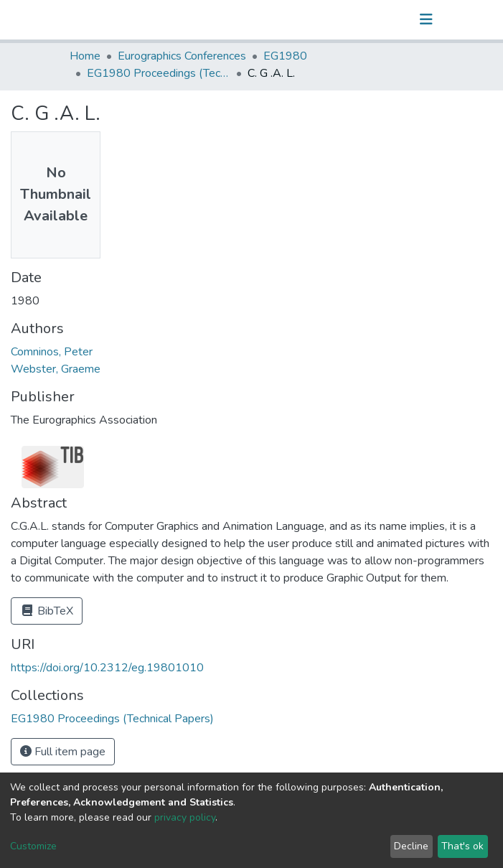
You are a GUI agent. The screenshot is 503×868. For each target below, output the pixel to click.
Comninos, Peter (52, 352)
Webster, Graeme (56, 369)
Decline (411, 846)
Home (85, 56)
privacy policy (185, 817)
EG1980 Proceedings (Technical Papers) (159, 73)
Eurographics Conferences (182, 56)
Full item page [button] (63, 752)
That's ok (462, 846)
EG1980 (285, 56)
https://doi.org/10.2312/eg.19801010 (107, 668)
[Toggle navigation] (426, 19)
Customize (33, 846)
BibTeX (47, 611)
